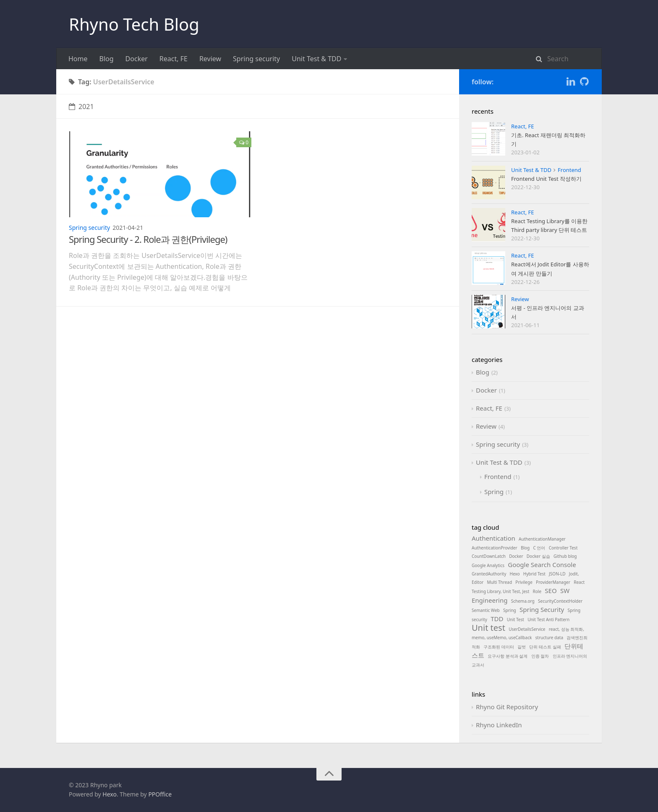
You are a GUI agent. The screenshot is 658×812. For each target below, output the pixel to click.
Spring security (256, 59)
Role (537, 591)
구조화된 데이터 (499, 647)
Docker (137, 59)
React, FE (174, 59)
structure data (549, 638)
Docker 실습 (538, 556)
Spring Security (542, 609)
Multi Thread (499, 582)
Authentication (493, 538)
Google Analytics (488, 565)
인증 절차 (540, 656)
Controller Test (563, 548)
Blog (107, 59)
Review (210, 59)
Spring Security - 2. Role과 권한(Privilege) (148, 239)
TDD (497, 619)
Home (78, 59)
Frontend (569, 170)
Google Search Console (542, 565)
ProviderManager (553, 582)
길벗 (522, 647)
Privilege (524, 582)
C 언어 (539, 548)
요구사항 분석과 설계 (508, 656)
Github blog (565, 556)
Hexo (515, 574)
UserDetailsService (527, 629)
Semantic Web (486, 610)
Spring (494, 492)
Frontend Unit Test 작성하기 (546, 179)
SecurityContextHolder (560, 601)
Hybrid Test (534, 574)
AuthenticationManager (542, 539)
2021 (81, 107)
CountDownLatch (489, 556)
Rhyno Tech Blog (134, 24)
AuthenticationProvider (495, 548)
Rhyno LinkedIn (499, 725)
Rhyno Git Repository (507, 707)
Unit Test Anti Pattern (548, 619)
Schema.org (523, 601)
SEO (551, 591)
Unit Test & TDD (316, 59)
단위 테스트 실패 (545, 647)
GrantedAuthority (489, 574)
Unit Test (516, 619)
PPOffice (160, 794)
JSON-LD (557, 574)
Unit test (488, 628)
